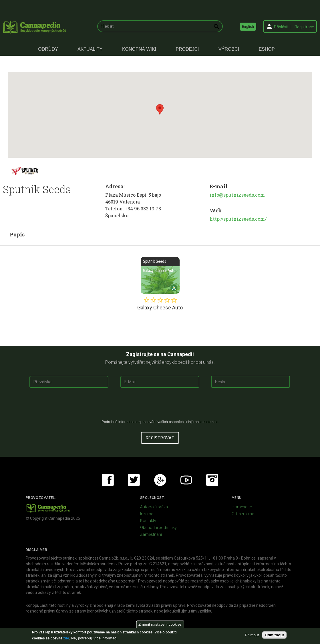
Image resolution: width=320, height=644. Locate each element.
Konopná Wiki (139, 49)
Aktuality (90, 49)
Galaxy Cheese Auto (160, 275)
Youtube (186, 480)
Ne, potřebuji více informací (94, 638)
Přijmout (252, 635)
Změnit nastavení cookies (160, 624)
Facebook (108, 480)
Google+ (160, 480)
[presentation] (160, 406)
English (248, 26)
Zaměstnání (151, 534)
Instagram (212, 480)
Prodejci (187, 49)
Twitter (134, 480)
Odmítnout (274, 635)
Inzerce (147, 514)
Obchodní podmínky (158, 528)
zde (66, 638)
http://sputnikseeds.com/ (238, 219)
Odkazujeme (243, 514)
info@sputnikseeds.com (237, 195)
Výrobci (229, 49)
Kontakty (148, 521)
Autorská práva (154, 507)
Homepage (242, 507)
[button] (160, 109)
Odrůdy (48, 49)
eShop (267, 49)
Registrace (304, 27)
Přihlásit (281, 27)
